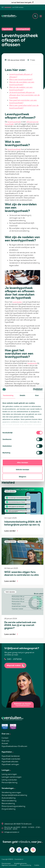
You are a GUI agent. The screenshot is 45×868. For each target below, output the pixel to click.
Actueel (5, 743)
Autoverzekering (9, 798)
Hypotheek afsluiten (10, 762)
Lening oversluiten (9, 780)
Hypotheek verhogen (10, 764)
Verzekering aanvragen (11, 792)
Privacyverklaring (26, 865)
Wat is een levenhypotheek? (21, 79)
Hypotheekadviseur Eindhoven (14, 746)
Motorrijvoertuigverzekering (13, 806)
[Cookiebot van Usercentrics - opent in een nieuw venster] (33, 390)
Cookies (37, 865)
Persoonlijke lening (9, 782)
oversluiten (18, 302)
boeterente (32, 363)
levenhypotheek (14, 122)
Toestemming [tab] (8, 395)
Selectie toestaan (23, 469)
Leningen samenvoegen (12, 777)
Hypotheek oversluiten (11, 759)
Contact (5, 738)
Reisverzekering (8, 803)
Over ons (5, 741)
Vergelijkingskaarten (20, 863)
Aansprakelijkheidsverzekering (14, 795)
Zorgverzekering (8, 809)
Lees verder (10, 531)
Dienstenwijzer (6, 863)
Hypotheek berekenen (11, 756)
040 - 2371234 (14, 659)
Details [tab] (22, 395)
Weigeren (22, 477)
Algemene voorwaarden (9, 865)
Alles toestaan (22, 462)
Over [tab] (37, 395)
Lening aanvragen (9, 774)
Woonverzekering (9, 801)
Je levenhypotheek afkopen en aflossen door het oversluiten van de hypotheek (24, 95)
